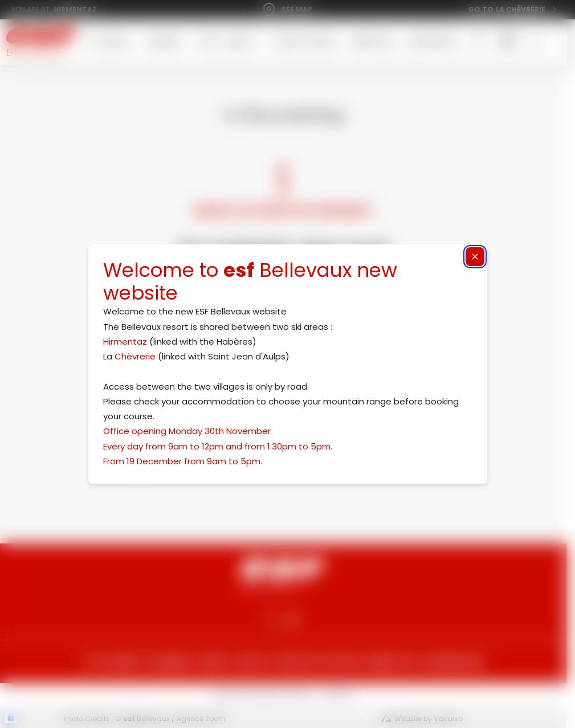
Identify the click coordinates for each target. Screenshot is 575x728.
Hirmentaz (125, 341)
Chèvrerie (135, 356)
